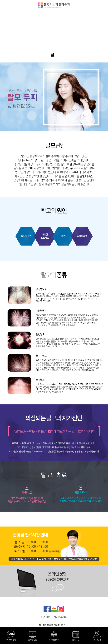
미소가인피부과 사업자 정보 (54, 625)
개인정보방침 (60, 617)
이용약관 (45, 617)
